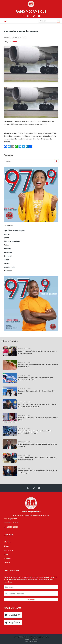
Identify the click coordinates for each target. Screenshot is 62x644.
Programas (7, 559)
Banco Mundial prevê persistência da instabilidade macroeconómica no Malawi (35, 432)
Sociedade (8, 271)
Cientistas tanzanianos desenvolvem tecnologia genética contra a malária (38, 366)
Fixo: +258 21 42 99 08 (11, 523)
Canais (6, 554)
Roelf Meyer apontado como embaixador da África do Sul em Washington (38, 472)
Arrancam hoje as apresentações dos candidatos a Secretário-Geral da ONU (36, 379)
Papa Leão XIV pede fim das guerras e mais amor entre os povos (38, 419)
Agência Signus (33, 641)
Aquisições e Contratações (14, 231)
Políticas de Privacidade (31, 639)
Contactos (7, 563)
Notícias (7, 234)
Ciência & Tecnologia (12, 241)
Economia (7, 256)
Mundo (15, 42)
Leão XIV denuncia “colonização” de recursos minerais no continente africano (38, 352)
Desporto (7, 249)
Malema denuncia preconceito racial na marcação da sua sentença (38, 445)
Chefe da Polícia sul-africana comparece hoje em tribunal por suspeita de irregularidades (38, 405)
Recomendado (9, 267)
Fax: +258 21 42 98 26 (11, 527)
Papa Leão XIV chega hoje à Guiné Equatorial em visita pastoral (37, 392)
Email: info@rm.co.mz (10, 519)
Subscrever (31, 599)
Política (7, 263)
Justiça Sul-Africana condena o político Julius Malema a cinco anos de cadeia (37, 459)
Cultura (6, 245)
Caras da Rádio (8, 550)
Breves (6, 238)
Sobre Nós (7, 542)
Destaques (8, 252)
